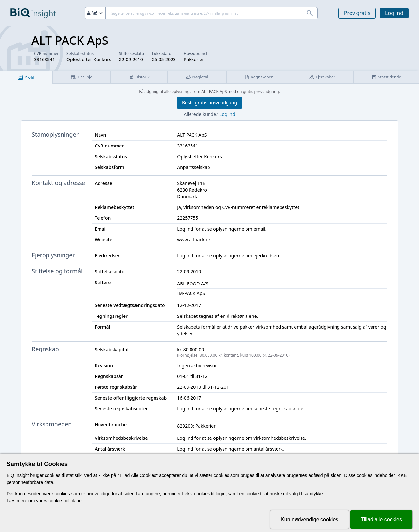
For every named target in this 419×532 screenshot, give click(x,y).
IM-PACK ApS (191, 293)
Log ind (394, 13)
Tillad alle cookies (381, 519)
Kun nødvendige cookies (310, 519)
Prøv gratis (357, 13)
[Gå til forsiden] (33, 13)
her (80, 501)
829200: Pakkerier (196, 426)
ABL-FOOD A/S (193, 284)
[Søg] (201, 13)
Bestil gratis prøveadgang (209, 103)
